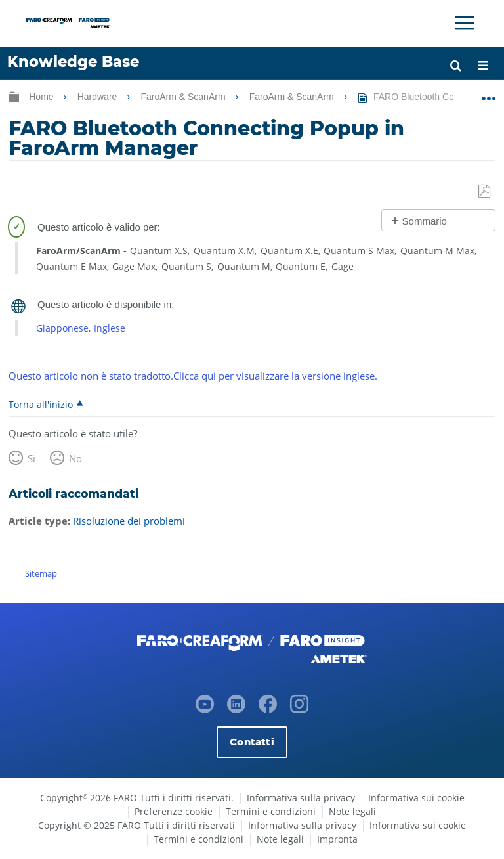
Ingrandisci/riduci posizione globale (489, 94)
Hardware (99, 97)
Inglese (110, 328)
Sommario (425, 221)
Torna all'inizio (41, 404)
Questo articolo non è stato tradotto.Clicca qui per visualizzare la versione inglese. (193, 376)
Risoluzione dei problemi (129, 521)
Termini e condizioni (271, 811)
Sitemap (41, 573)
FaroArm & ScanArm (184, 97)
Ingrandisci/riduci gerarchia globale (14, 96)
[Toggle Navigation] (465, 23)
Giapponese (62, 328)
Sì (31, 458)
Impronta (337, 839)
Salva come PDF (485, 192)
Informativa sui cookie (416, 798)
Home (42, 97)
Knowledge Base (73, 62)
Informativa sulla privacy (301, 798)
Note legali (352, 811)
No (75, 458)
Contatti (252, 741)
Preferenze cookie (174, 811)
